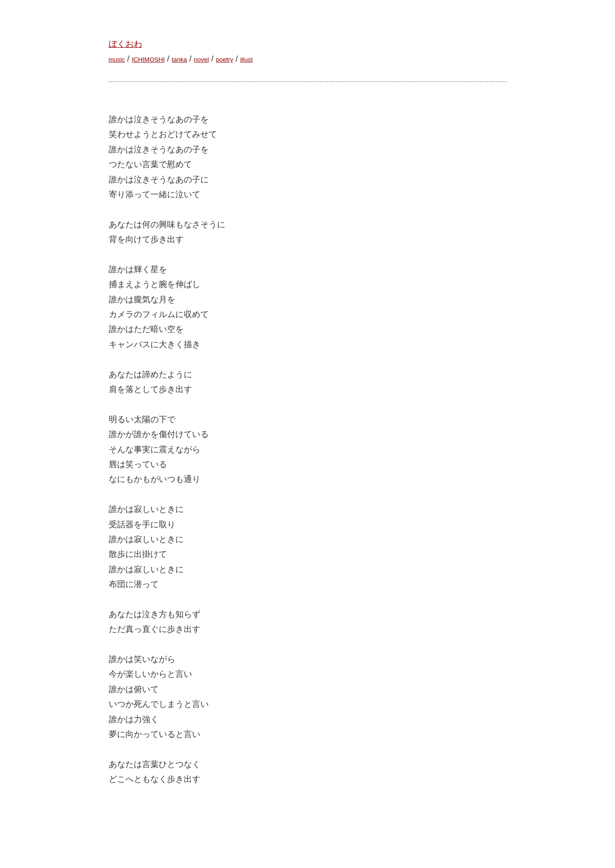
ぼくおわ (125, 44)
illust (246, 59)
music (117, 59)
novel (201, 59)
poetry (224, 59)
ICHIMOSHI (148, 59)
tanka (179, 59)
